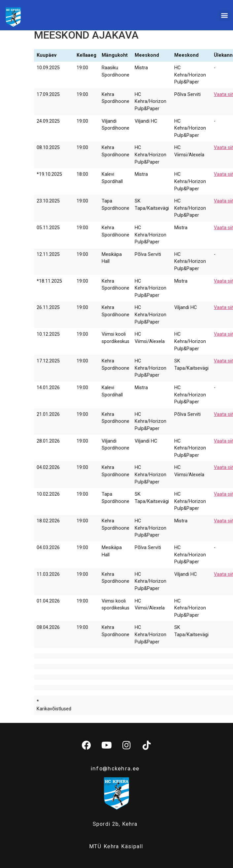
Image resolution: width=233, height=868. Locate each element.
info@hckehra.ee (115, 769)
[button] (224, 15)
